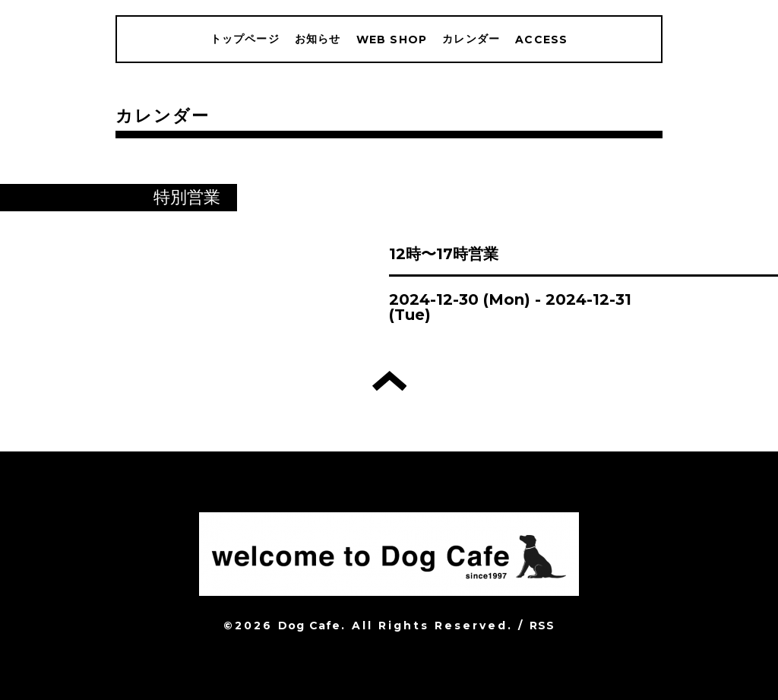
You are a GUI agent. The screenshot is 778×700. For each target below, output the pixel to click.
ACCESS (541, 40)
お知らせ (318, 39)
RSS (542, 626)
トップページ (245, 39)
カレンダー (471, 39)
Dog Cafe (310, 626)
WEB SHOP (392, 40)
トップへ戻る (389, 381)
